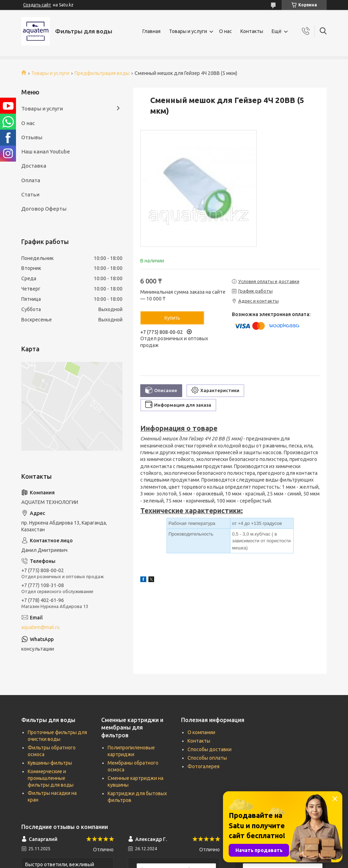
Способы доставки (210, 749)
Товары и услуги (188, 31)
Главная (151, 31)
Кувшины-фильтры (50, 763)
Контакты (252, 31)
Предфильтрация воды (102, 73)
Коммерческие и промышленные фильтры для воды (51, 778)
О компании (201, 732)
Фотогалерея (203, 766)
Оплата (31, 180)
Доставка (34, 166)
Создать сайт (37, 5)
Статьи (30, 194)
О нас (225, 31)
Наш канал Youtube (46, 151)
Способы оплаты (207, 758)
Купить (172, 318)
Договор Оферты (44, 209)
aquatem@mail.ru (40, 627)
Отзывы (32, 137)
